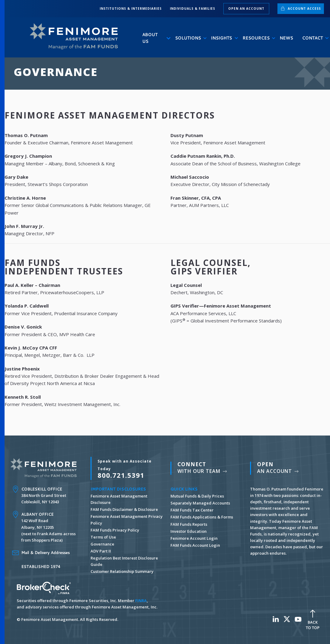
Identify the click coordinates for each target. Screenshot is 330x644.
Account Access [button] (301, 8)
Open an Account (246, 9)
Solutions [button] (188, 38)
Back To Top (313, 619)
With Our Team (203, 468)
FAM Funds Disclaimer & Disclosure (124, 509)
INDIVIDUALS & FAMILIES (192, 9)
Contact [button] (313, 38)
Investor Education (189, 531)
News (286, 38)
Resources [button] (256, 38)
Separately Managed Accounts (200, 503)
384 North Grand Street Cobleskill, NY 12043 (44, 495)
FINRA (141, 601)
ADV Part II (101, 551)
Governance (102, 544)
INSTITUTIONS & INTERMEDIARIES (131, 9)
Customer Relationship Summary (122, 571)
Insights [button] (222, 38)
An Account (278, 468)
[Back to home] (76, 37)
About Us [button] (154, 38)
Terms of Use (103, 537)
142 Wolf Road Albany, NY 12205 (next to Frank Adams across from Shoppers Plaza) (48, 527)
